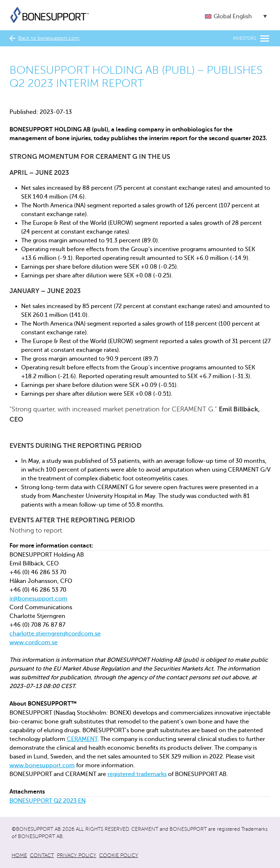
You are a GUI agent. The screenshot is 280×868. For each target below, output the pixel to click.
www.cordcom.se (34, 642)
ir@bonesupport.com (38, 599)
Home (19, 855)
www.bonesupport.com (42, 765)
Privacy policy (77, 855)
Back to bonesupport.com (44, 38)
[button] (236, 16)
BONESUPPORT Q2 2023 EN (48, 801)
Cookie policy (119, 855)
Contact (42, 855)
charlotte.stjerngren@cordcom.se (55, 634)
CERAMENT (82, 739)
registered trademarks (137, 774)
